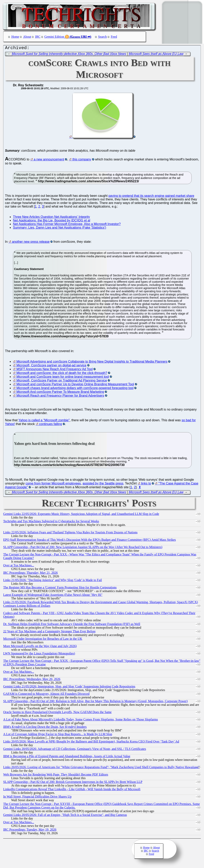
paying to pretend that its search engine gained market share (151, 197)
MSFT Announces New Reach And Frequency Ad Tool (54, 370)
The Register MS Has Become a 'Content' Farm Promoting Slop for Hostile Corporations (60, 588)
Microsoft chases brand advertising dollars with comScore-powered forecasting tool (75, 389)
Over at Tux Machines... (19, 566)
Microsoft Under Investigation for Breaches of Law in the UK (43, 640)
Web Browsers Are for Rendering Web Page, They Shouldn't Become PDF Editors (56, 775)
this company (82, 160)
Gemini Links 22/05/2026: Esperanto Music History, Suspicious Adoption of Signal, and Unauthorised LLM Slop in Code (81, 515)
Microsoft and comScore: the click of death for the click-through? (62, 374)
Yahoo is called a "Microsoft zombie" (44, 421)
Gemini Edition (54, 37)
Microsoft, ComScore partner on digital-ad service (51, 366)
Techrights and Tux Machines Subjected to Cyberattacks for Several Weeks (51, 522)
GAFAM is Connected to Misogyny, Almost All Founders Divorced (46, 695)
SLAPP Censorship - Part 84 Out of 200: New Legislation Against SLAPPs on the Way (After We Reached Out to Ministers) (83, 548)
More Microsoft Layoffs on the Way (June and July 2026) (40, 647)
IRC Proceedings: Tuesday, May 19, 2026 (30, 831)
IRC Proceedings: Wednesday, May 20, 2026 (32, 680)
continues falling (51, 425)
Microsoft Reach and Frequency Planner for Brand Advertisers (60, 397)
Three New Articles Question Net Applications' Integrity (51, 218)
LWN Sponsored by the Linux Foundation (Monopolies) (39, 654)
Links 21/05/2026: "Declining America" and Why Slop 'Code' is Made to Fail (52, 581)
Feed (114, 37)
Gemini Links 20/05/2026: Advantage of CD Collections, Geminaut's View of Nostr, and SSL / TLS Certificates (75, 750)
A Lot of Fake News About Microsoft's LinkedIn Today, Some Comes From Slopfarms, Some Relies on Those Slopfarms (81, 720)
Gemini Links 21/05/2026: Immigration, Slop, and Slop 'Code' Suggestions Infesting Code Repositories (69, 687)
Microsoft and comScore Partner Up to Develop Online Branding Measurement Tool (75, 385)
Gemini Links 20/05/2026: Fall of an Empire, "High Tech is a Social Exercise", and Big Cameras (65, 816)
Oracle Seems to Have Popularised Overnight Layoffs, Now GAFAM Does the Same (57, 713)
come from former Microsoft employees (53, 484)
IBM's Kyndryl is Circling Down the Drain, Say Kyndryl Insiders (45, 728)
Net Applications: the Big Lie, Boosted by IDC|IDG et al (51, 221)
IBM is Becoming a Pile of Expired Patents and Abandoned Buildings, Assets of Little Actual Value (67, 757)
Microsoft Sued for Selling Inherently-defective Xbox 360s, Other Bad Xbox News (69, 55)
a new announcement (49, 160)
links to (146, 484)
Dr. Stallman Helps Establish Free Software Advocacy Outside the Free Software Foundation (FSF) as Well (72, 625)
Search (103, 37)
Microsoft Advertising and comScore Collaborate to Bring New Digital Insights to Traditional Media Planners (92, 363)
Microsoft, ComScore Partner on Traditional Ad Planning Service (62, 381)
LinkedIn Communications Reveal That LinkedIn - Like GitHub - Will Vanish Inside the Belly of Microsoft (72, 790)
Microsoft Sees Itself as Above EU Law (156, 55)
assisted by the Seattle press (103, 484)
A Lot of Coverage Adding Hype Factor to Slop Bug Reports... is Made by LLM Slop (58, 735)
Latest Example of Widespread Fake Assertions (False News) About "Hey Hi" (53, 596)
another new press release (31, 243)
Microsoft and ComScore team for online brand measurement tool (63, 378)
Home (15, 37)
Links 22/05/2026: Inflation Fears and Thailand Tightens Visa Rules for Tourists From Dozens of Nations (70, 533)
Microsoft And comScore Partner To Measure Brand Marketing (60, 393)
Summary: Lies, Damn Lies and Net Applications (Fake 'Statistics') (60, 229)
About (27, 37)
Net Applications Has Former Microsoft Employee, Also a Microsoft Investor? (67, 225)
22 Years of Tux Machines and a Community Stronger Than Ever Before (49, 632)
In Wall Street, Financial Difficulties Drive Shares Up (37, 798)
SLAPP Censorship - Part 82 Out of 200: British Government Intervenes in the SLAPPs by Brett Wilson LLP (73, 783)
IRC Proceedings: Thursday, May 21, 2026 (30, 574)
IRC (38, 37)
